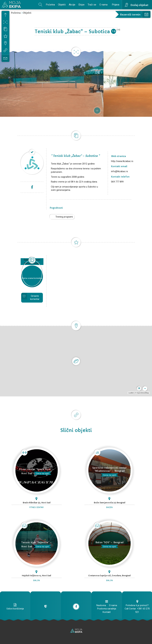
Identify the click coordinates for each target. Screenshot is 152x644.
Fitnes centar (36, 507)
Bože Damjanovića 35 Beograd (110, 503)
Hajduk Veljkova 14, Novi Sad (36, 576)
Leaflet (131, 393)
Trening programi (64, 217)
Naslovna (101, 605)
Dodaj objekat (139, 5)
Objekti (62, 5)
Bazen (109, 507)
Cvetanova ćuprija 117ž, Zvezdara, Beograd (109, 576)
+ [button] (139, 389)
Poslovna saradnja (107, 609)
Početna (50, 5)
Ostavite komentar (35, 298)
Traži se (92, 5)
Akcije (72, 5)
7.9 (114, 31)
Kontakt (107, 612)
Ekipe (81, 5)
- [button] (145, 389)
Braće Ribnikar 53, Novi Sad (37, 503)
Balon (37, 580)
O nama (103, 5)
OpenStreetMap (143, 393)
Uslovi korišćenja (15, 609)
